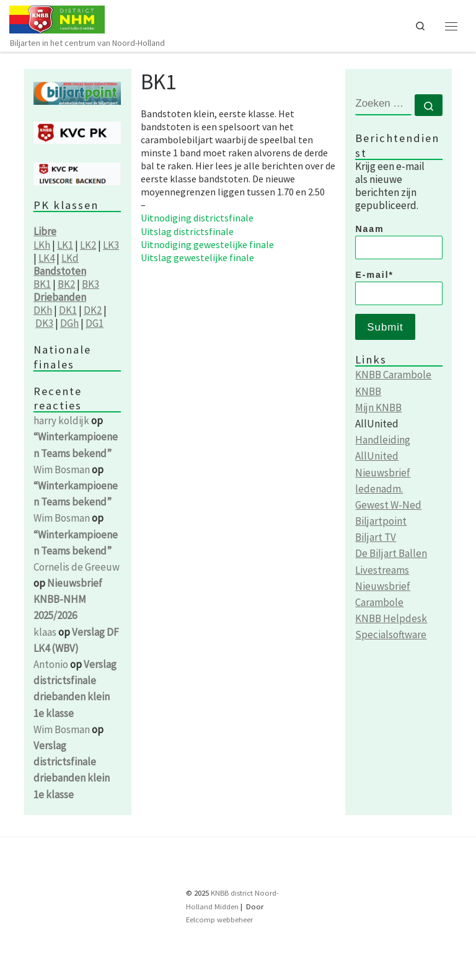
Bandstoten (60, 271)
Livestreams (382, 570)
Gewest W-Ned (388, 505)
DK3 (44, 323)
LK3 (111, 245)
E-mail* (399, 287)
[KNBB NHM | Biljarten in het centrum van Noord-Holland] (57, 18)
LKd (70, 258)
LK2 (88, 245)
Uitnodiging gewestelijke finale (207, 244)
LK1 (65, 245)
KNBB (368, 391)
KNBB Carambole (393, 375)
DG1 (95, 323)
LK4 (46, 258)
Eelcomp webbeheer (219, 920)
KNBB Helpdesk (391, 618)
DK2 (93, 310)
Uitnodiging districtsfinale (197, 218)
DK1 (68, 310)
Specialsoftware (391, 635)
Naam (399, 242)
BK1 (42, 284)
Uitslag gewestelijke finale (197, 257)
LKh (42, 245)
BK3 (90, 284)
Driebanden (60, 297)
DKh (43, 310)
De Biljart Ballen (391, 553)
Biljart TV (376, 537)
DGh (69, 323)
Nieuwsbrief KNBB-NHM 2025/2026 (68, 599)
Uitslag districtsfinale (187, 231)
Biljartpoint (381, 521)
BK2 (66, 284)
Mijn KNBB (378, 408)
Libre (45, 231)
